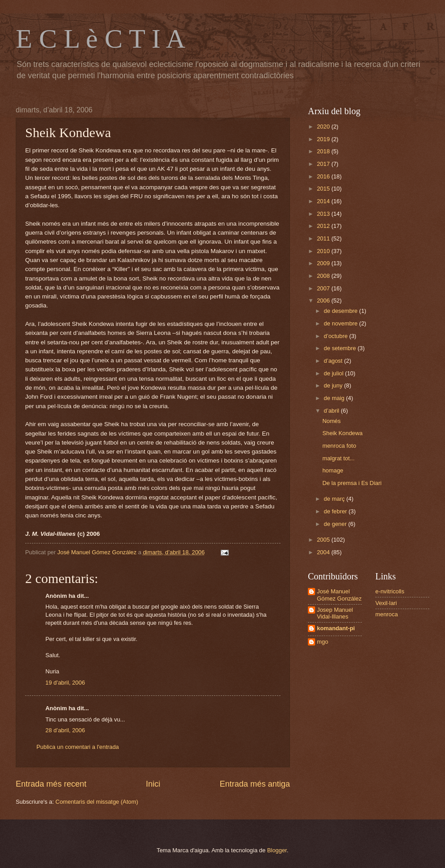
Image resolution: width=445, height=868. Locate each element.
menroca (387, 614)
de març (335, 499)
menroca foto (339, 446)
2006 (324, 300)
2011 (324, 238)
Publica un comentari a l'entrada (78, 747)
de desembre (341, 311)
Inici (153, 784)
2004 (324, 552)
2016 (324, 176)
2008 (324, 276)
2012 (324, 226)
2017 (324, 164)
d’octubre (336, 336)
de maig (335, 398)
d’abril (332, 411)
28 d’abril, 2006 (65, 730)
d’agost (334, 361)
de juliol (334, 373)
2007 (324, 288)
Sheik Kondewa (342, 433)
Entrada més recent (51, 784)
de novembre (341, 323)
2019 (324, 139)
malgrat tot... (338, 458)
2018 (324, 151)
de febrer (336, 511)
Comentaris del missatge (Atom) (97, 802)
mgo (323, 642)
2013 (324, 214)
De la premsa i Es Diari (352, 483)
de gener (336, 524)
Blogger (277, 850)
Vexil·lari (386, 603)
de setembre (340, 348)
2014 (324, 201)
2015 (324, 189)
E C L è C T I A (100, 39)
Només (332, 421)
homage (333, 470)
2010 (324, 251)
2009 (324, 263)
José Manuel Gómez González (339, 595)
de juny (334, 385)
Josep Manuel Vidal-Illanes (335, 613)
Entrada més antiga (255, 784)
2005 (324, 540)
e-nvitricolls (390, 591)
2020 (324, 127)
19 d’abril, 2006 (65, 683)
